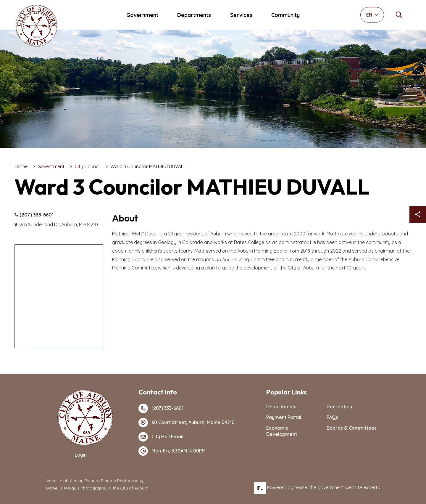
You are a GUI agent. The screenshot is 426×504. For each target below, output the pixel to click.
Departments (194, 15)
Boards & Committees (352, 428)
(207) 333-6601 (34, 215)
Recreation (339, 407)
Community (285, 15)
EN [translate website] (372, 15)
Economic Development (282, 431)
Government (142, 15)
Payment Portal (284, 417)
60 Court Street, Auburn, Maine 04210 (187, 423)
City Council (87, 166)
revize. (301, 487)
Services (241, 15)
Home (21, 166)
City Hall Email (161, 437)
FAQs (332, 417)
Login (81, 455)
